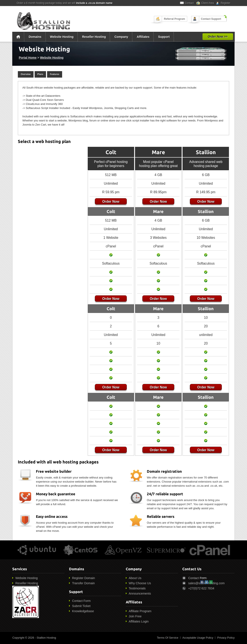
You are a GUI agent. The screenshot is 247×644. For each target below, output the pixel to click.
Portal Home (28, 58)
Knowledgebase (83, 611)
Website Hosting (62, 37)
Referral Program (175, 19)
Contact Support (211, 19)
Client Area (208, 3)
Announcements (140, 593)
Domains (35, 37)
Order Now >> (218, 37)
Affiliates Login (139, 621)
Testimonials (137, 588)
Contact (189, 3)
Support (164, 37)
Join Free (135, 616)
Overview (26, 74)
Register (226, 3)
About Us (135, 578)
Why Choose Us (140, 583)
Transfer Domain (83, 583)
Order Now (110, 202)
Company (121, 37)
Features (54, 74)
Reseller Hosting (94, 37)
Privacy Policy (226, 638)
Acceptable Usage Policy (198, 638)
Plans (40, 74)
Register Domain (83, 578)
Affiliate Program (140, 611)
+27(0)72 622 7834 (201, 588)
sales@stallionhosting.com (206, 583)
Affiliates (143, 37)
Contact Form (81, 601)
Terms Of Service (168, 638)
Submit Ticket (81, 606)
